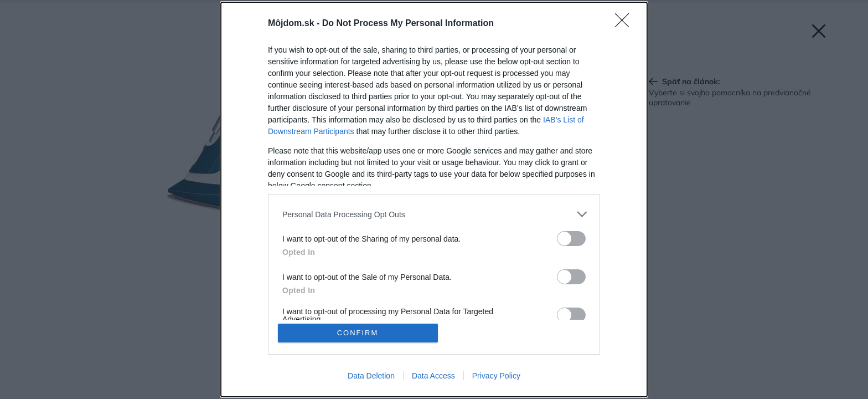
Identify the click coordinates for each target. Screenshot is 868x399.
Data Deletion (371, 376)
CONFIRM (358, 333)
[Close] (626, 24)
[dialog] (434, 199)
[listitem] (434, 214)
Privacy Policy (496, 376)
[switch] (571, 239)
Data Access (433, 376)
